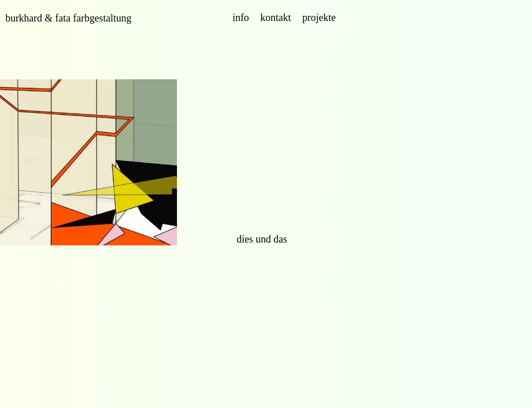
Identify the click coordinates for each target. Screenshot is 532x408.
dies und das (262, 239)
